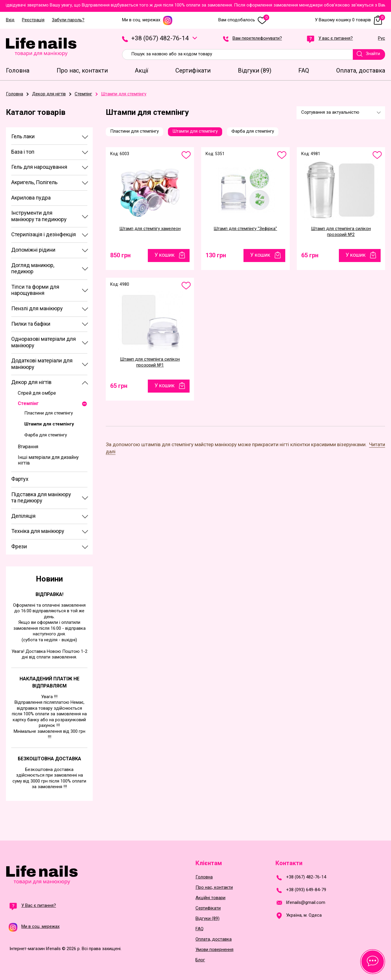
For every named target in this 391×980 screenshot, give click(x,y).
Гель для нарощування (39, 167)
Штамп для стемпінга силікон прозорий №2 (341, 232)
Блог (200, 960)
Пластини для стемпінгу (49, 413)
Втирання (28, 447)
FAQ (199, 929)
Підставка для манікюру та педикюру (41, 498)
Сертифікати (208, 908)
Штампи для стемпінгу (49, 424)
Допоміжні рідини (33, 250)
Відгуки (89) (207, 919)
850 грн (120, 255)
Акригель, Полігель (34, 182)
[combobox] (341, 113)
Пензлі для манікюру (37, 308)
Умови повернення (214, 950)
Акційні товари (210, 898)
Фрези (19, 546)
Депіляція (23, 516)
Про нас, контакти (214, 887)
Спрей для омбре (37, 393)
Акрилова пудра (31, 198)
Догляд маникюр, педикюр (33, 268)
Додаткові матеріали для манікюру (42, 364)
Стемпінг (28, 403)
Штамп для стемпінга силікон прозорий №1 (150, 362)
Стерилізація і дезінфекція (44, 234)
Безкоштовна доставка (49, 759)
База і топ (23, 152)
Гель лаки (23, 136)
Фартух (20, 479)
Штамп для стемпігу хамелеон (150, 229)
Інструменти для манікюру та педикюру (39, 216)
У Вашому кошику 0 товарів (350, 20)
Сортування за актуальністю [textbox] (330, 112)
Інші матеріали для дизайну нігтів (48, 460)
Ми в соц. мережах (147, 20)
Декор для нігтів (31, 382)
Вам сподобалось (244, 20)
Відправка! (49, 594)
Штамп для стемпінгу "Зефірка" (245, 229)
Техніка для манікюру (38, 531)
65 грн (310, 255)
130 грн (216, 255)
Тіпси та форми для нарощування (35, 290)
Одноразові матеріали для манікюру (44, 342)
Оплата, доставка (214, 939)
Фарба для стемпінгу (46, 435)
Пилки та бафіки (31, 324)
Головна (204, 877)
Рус (382, 38)
